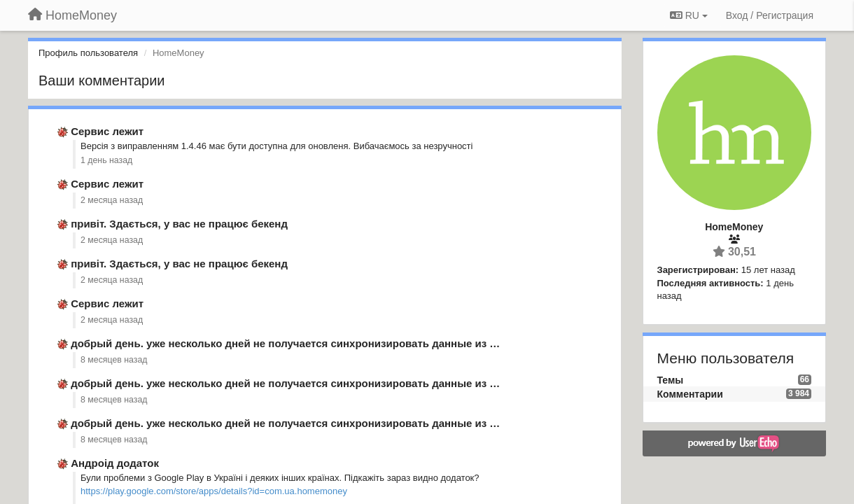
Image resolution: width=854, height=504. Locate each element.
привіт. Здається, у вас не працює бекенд (179, 224)
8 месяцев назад (114, 360)
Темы (671, 380)
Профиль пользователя (88, 53)
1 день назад (106, 160)
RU (689, 15)
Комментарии (690, 394)
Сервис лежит (107, 131)
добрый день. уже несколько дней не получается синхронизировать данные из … (285, 343)
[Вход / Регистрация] (770, 15)
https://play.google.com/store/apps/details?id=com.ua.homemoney (214, 491)
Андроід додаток (115, 463)
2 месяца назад (112, 200)
